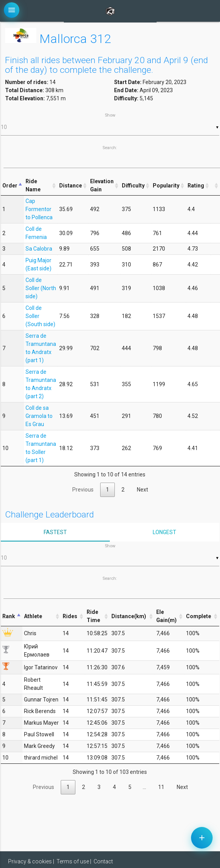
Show (110, 124)
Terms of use (73, 861)
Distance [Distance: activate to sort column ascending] (71, 186)
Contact (103, 861)
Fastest (55, 532)
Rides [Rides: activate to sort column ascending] (70, 616)
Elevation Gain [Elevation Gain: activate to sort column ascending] (102, 185)
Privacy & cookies (30, 861)
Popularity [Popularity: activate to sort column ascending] (166, 186)
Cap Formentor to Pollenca (39, 209)
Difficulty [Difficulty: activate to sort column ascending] (133, 186)
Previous (83, 490)
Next (142, 490)
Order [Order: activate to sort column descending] (10, 186)
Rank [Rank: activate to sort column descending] (9, 616)
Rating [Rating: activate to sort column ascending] (196, 186)
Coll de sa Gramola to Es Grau (39, 416)
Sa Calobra (39, 249)
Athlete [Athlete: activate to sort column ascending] (33, 616)
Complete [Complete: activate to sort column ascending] (199, 616)
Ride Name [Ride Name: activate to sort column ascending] (33, 185)
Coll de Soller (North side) (41, 288)
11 (161, 787)
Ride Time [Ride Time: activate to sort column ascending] (93, 616)
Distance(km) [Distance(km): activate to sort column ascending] (129, 616)
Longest (165, 532)
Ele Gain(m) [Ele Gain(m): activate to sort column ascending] (166, 616)
